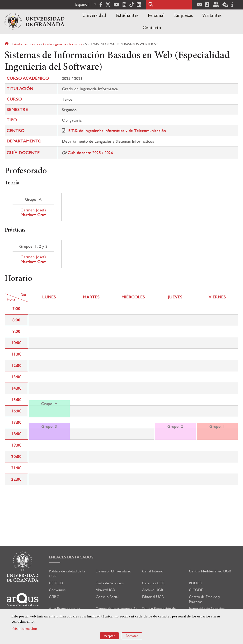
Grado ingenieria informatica (63, 44)
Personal (156, 16)
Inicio (7, 44)
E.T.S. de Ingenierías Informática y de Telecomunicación (117, 130)
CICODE (196, 590)
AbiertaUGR (105, 590)
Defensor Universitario (113, 571)
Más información (24, 628)
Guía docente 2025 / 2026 (90, 153)
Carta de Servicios (110, 583)
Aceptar (109, 636)
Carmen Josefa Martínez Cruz (33, 212)
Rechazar (132, 636)
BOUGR (195, 583)
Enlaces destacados (71, 557)
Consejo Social (107, 597)
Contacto (152, 28)
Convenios (57, 590)
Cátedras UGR (153, 583)
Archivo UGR (153, 590)
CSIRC (54, 597)
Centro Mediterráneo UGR (210, 571)
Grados (35, 44)
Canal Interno (153, 571)
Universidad (94, 16)
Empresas (183, 16)
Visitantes (212, 16)
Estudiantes (127, 16)
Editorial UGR (153, 597)
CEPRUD (56, 583)
